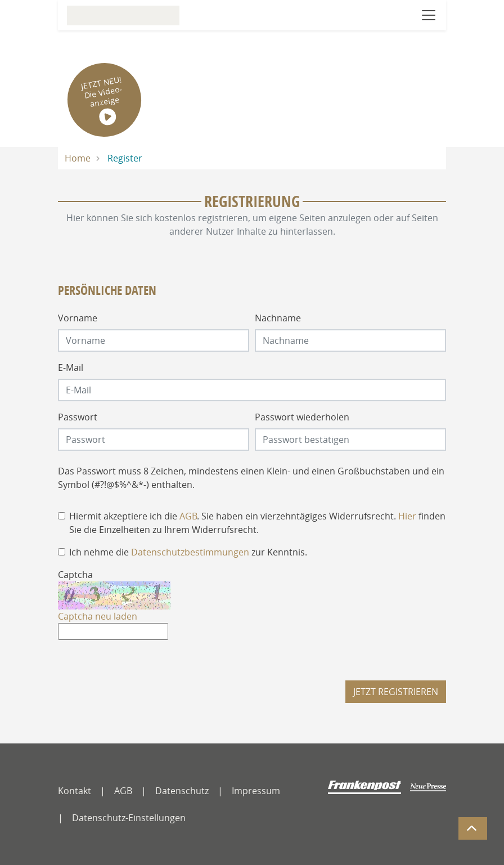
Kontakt (75, 791)
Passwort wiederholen (302, 417)
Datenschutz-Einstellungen (129, 818)
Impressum (256, 791)
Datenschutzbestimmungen (190, 552)
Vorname (78, 318)
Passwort (78, 417)
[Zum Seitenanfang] (473, 828)
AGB (188, 516)
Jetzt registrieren (396, 692)
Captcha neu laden (98, 616)
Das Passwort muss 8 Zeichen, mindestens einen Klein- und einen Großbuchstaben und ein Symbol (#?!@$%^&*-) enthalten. (251, 478)
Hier (407, 516)
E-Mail (71, 367)
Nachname (278, 318)
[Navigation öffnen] (429, 15)
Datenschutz (182, 791)
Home (78, 158)
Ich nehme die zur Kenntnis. (188, 552)
